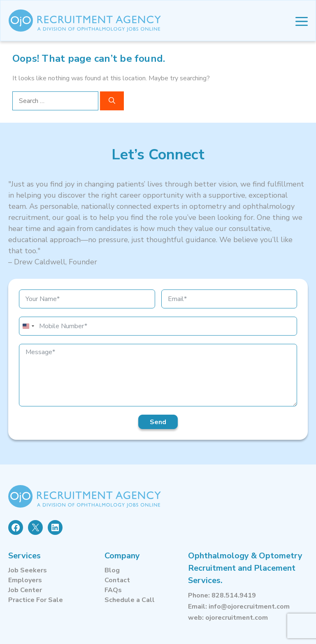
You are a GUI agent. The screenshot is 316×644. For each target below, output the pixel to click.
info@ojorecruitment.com (249, 607)
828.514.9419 (234, 595)
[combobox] (28, 326)
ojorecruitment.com (237, 618)
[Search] (112, 101)
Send (158, 422)
